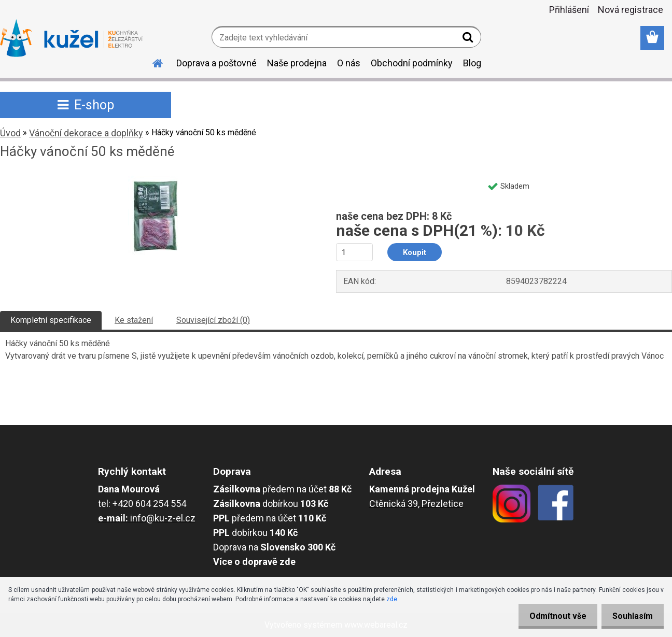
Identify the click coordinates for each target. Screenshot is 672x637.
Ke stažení (134, 320)
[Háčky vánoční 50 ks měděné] (156, 180)
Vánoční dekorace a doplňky (86, 133)
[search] (469, 39)
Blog (472, 63)
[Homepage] (151, 62)
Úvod (10, 133)
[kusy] (354, 252)
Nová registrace (631, 10)
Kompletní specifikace (51, 320)
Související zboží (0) (213, 320)
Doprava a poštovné (216, 63)
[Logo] (71, 38)
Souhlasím (631, 616)
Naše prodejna (297, 63)
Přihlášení (569, 10)
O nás (349, 63)
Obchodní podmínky (412, 63)
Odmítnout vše (552, 616)
